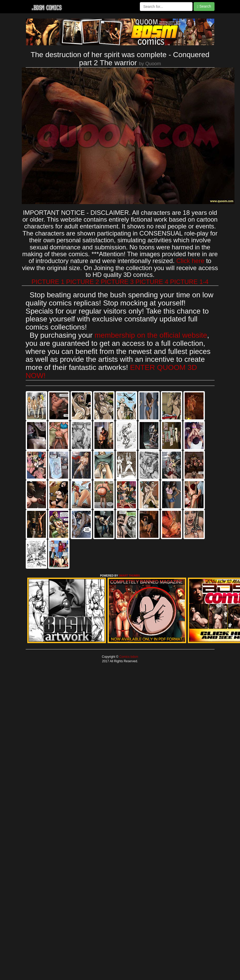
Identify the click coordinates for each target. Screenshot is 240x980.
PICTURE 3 (117, 282)
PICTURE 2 (82, 282)
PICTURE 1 (48, 282)
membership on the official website (151, 335)
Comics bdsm (128, 657)
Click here (190, 261)
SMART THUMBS (129, 576)
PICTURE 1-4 (189, 282)
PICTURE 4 (152, 282)
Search (204, 6)
